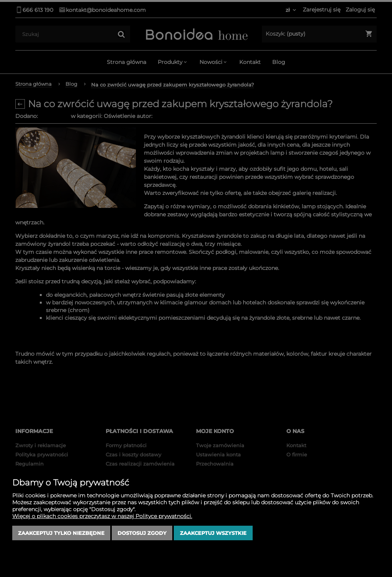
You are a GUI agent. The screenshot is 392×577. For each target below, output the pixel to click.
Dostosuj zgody (142, 533)
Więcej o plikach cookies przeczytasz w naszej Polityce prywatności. (102, 516)
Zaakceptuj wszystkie (213, 533)
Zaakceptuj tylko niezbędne (61, 533)
